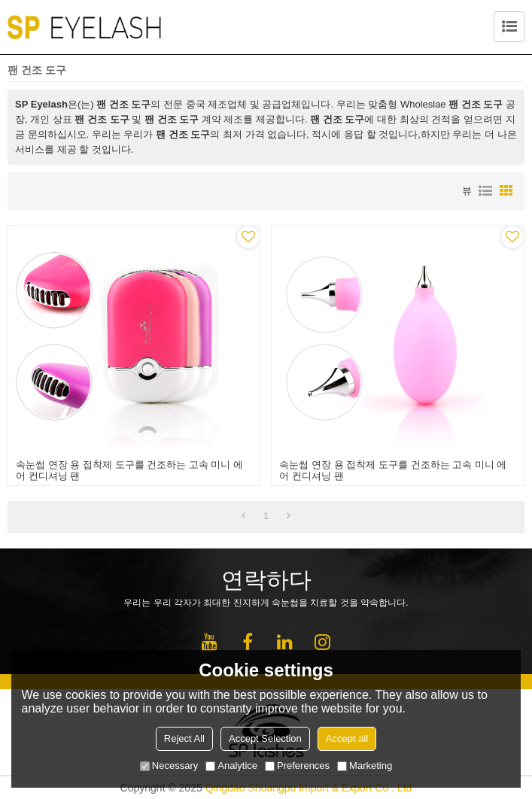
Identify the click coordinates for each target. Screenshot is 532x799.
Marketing (365, 766)
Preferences (297, 766)
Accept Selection (265, 738)
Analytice (231, 766)
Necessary (169, 766)
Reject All (184, 738)
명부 (485, 191)
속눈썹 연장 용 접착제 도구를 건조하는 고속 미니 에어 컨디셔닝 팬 (129, 470)
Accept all (347, 738)
